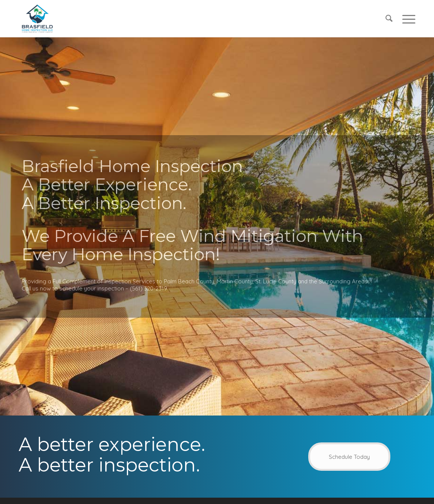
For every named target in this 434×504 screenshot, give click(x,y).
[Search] (389, 19)
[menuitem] (389, 19)
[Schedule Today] (349, 457)
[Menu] (406, 19)
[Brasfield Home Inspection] (37, 19)
